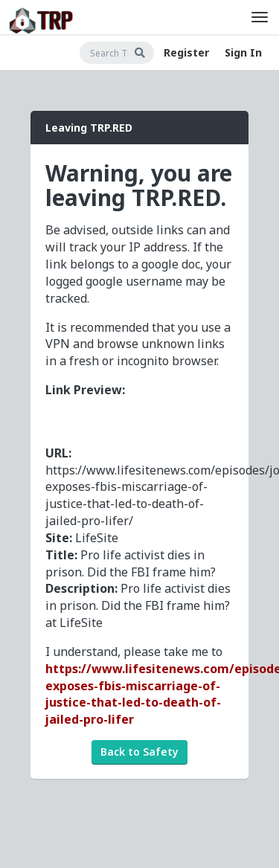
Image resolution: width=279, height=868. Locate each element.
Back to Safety (139, 752)
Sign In (243, 52)
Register (186, 52)
